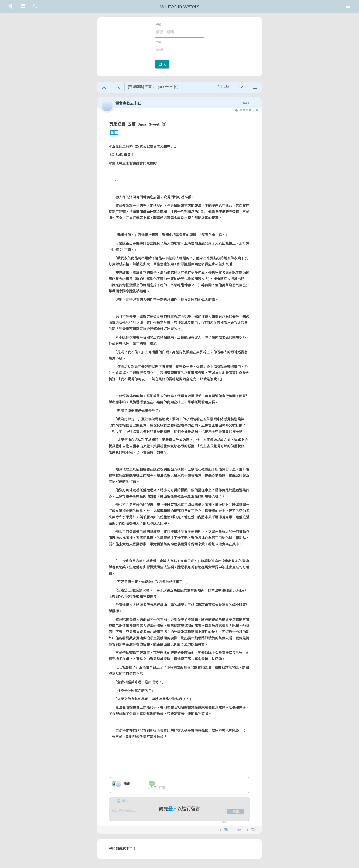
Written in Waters (179, 6)
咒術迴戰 (245, 110)
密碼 (158, 42)
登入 (162, 64)
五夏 (256, 110)
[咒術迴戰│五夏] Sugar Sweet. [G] (137, 124)
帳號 (158, 24)
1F (112, 132)
